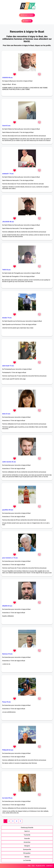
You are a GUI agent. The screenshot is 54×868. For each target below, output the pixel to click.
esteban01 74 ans (8, 174)
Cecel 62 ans (6, 126)
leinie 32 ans (6, 414)
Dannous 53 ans (7, 654)
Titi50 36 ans (6, 270)
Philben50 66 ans (8, 750)
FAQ (29, 866)
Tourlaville (27, 835)
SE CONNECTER (27, 21)
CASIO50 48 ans (7, 78)
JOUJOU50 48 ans (8, 222)
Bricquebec (27, 853)
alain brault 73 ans (8, 366)
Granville (27, 839)
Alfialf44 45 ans (7, 606)
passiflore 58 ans (8, 510)
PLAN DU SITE (40, 866)
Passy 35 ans (6, 702)
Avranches (27, 842)
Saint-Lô (27, 831)
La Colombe (27, 860)
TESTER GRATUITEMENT (27, 15)
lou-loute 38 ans (7, 798)
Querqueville (27, 849)
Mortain (27, 857)
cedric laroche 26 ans (9, 462)
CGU (33, 866)
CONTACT (49, 866)
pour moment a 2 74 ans (10, 558)
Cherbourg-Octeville (27, 828)
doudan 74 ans (7, 318)
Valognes (27, 846)
